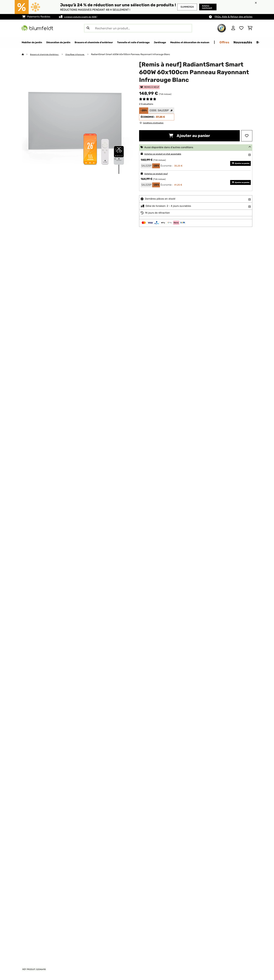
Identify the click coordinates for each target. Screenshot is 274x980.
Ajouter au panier (189, 136)
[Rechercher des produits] (138, 28)
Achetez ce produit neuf (159, 174)
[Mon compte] (233, 28)
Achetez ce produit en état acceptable (167, 154)
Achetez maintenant (203, 7)
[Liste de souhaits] (241, 28)
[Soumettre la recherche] (88, 28)
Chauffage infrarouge (82, 54)
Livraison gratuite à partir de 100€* (85, 17)
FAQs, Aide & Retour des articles (233, 17)
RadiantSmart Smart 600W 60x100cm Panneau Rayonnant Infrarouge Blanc (140, 54)
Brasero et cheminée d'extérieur (48, 54)
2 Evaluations (146, 104)
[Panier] (250, 28)
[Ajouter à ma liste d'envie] (247, 136)
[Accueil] (26, 54)
